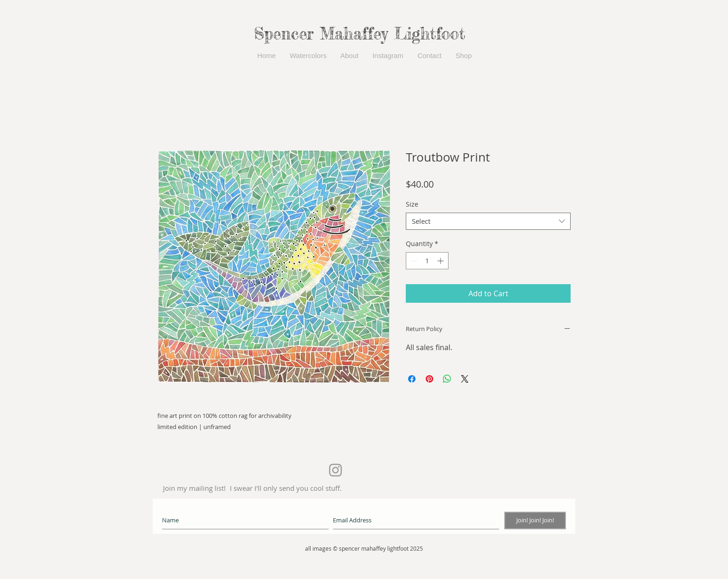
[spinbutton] (427, 261)
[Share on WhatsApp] (447, 379)
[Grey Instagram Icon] (335, 470)
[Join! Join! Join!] (535, 520)
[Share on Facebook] (412, 379)
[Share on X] (465, 379)
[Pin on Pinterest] (429, 379)
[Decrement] (413, 261)
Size (412, 204)
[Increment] (441, 261)
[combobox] (488, 221)
